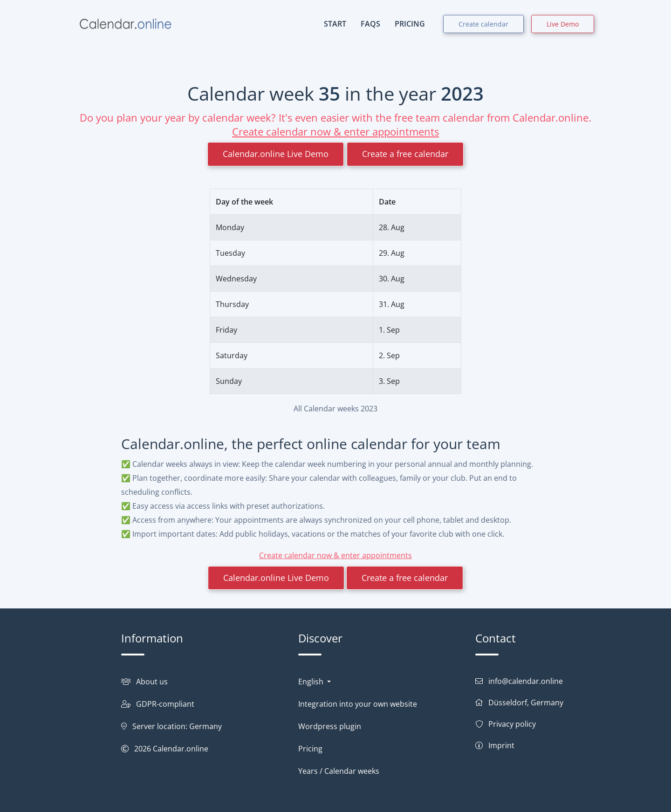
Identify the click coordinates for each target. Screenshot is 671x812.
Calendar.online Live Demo (276, 154)
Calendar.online (181, 749)
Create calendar (483, 24)
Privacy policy (512, 724)
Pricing (310, 749)
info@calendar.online (526, 681)
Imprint (501, 745)
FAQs (370, 24)
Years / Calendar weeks (339, 771)
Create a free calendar (405, 154)
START (335, 24)
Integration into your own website (358, 704)
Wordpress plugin (330, 726)
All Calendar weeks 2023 (335, 409)
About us (152, 682)
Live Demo (563, 24)
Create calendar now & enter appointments (335, 131)
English (312, 682)
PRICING (410, 24)
